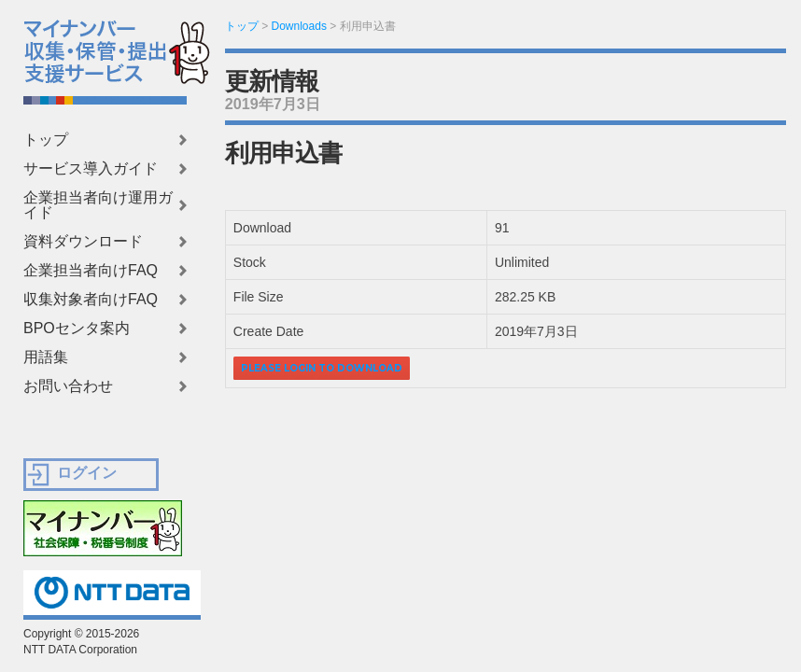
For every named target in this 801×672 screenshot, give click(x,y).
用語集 (46, 357)
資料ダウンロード (83, 242)
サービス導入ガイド (91, 169)
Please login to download (322, 368)
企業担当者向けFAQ (91, 271)
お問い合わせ (68, 386)
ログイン (87, 473)
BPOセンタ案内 (77, 329)
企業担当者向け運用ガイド (98, 205)
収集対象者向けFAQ (91, 300)
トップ (46, 140)
